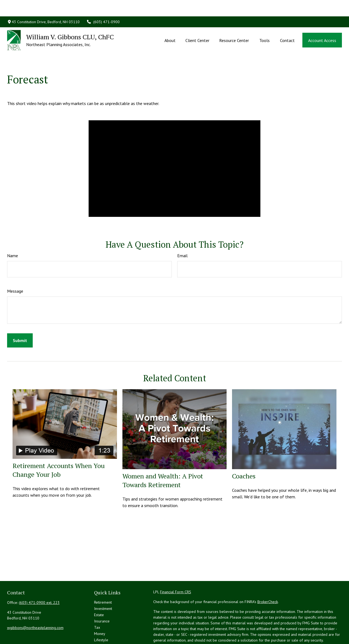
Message (15, 266)
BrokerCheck (268, 577)
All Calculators (106, 634)
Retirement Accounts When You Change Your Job (59, 445)
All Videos (102, 628)
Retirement (103, 578)
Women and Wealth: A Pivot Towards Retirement (163, 456)
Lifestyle (101, 615)
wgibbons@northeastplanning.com (35, 603)
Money (100, 609)
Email (182, 231)
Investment (103, 584)
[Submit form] (20, 316)
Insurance (102, 597)
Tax (97, 603)
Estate (99, 590)
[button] (170, 24)
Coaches (244, 451)
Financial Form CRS (176, 567)
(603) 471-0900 (103, 5)
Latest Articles (106, 622)
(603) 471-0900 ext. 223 (39, 578)
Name (13, 231)
